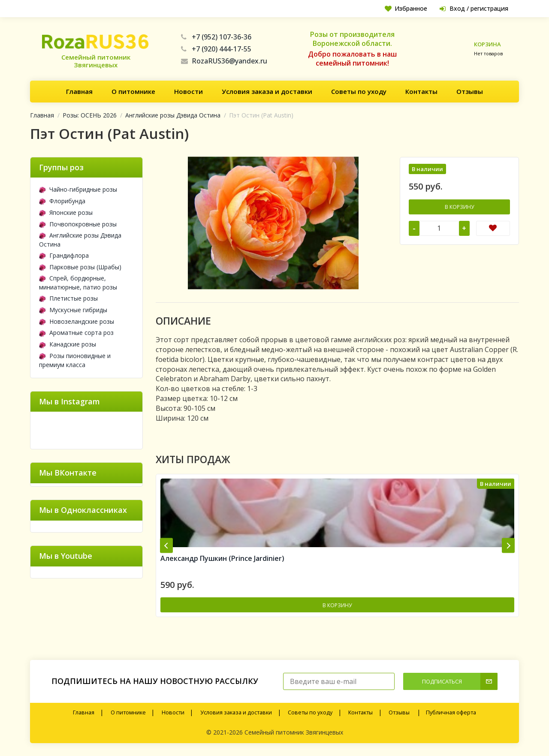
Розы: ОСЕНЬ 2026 (90, 115)
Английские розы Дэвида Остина (173, 115)
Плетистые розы (68, 298)
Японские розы (66, 212)
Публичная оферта (451, 712)
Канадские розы (68, 344)
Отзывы (470, 91)
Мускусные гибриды (73, 310)
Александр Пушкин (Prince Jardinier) (222, 558)
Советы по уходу (359, 91)
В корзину (459, 207)
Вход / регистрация (474, 8)
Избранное (406, 8)
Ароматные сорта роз (76, 333)
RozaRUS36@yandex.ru (224, 61)
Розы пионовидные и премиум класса (75, 360)
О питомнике (133, 91)
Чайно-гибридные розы (78, 189)
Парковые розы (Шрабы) (80, 267)
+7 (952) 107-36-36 (216, 37)
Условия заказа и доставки (267, 91)
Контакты (421, 91)
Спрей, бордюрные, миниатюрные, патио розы (78, 283)
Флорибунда (62, 201)
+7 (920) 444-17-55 (216, 49)
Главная (79, 91)
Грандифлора (64, 255)
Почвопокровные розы (78, 224)
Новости (189, 91)
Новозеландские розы (77, 321)
